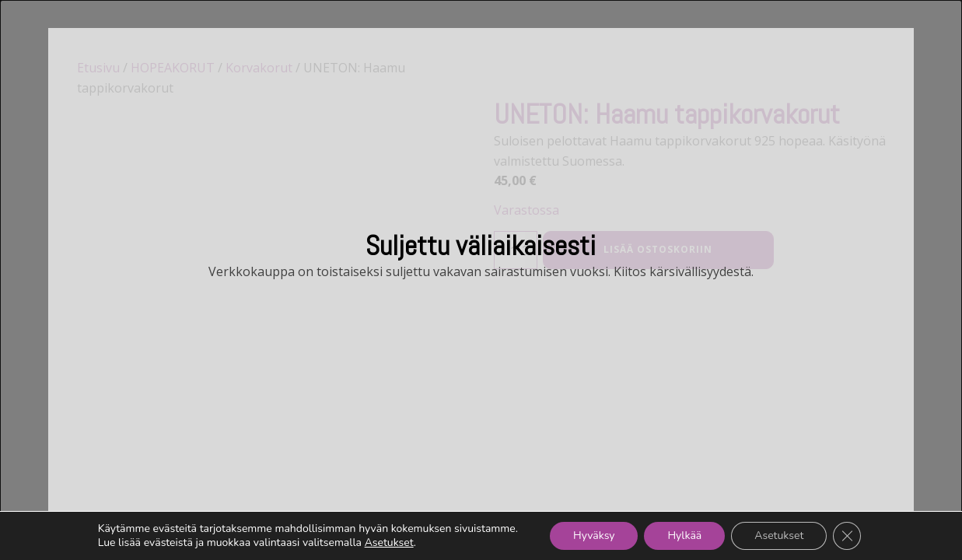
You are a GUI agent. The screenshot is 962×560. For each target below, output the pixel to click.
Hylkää (684, 535)
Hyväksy (594, 535)
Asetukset (389, 543)
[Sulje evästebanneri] (847, 536)
